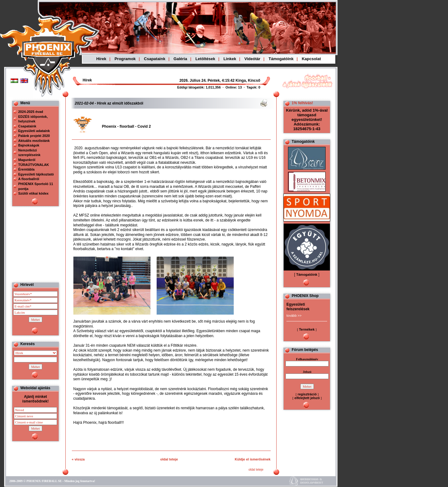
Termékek (307, 329)
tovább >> (294, 316)
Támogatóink (281, 59)
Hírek (101, 59)
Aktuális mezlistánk (34, 141)
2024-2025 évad (31, 112)
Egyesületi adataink (34, 131)
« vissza (78, 459)
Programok (125, 59)
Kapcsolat (311, 59)
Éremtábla (26, 169)
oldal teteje (169, 459)
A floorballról (29, 179)
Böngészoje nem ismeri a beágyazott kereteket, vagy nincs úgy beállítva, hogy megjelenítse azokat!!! (204, 80)
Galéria (180, 59)
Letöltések (205, 59)
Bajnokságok (29, 145)
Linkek (230, 59)
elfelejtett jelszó (307, 398)
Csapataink (155, 59)
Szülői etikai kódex (33, 193)
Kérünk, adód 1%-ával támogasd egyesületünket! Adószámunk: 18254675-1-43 (307, 120)
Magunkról (27, 160)
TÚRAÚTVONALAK (34, 165)
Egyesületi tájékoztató (36, 174)
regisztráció (307, 394)
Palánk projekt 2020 (34, 136)
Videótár (253, 59)
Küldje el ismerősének (253, 459)
